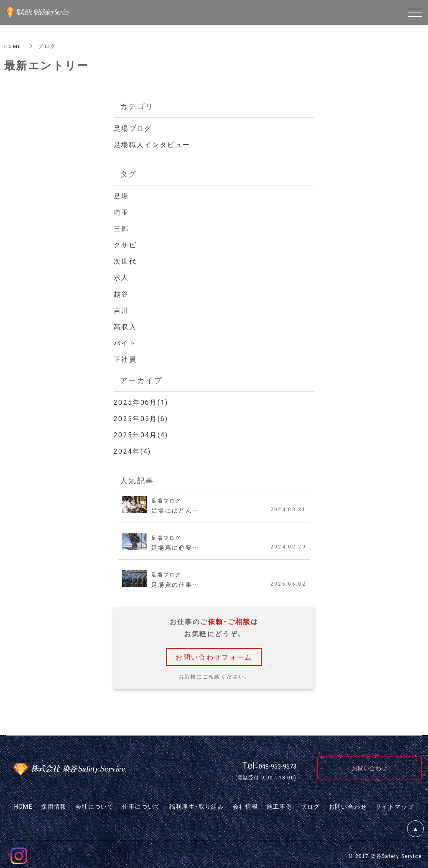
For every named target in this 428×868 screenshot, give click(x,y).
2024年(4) (132, 448)
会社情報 (245, 804)
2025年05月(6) (141, 416)
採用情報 (54, 804)
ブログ (310, 804)
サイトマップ (395, 804)
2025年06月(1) (141, 400)
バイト (125, 341)
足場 (121, 195)
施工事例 (280, 804)
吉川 (121, 308)
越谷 (121, 292)
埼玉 (121, 211)
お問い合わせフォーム (214, 654)
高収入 (125, 325)
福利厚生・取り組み (197, 804)
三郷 (121, 227)
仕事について (141, 804)
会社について (94, 804)
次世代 (125, 260)
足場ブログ (133, 128)
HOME (13, 46)
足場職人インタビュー (152, 144)
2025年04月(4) (141, 432)
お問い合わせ (348, 804)
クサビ (125, 244)
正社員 (125, 357)
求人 (121, 276)
